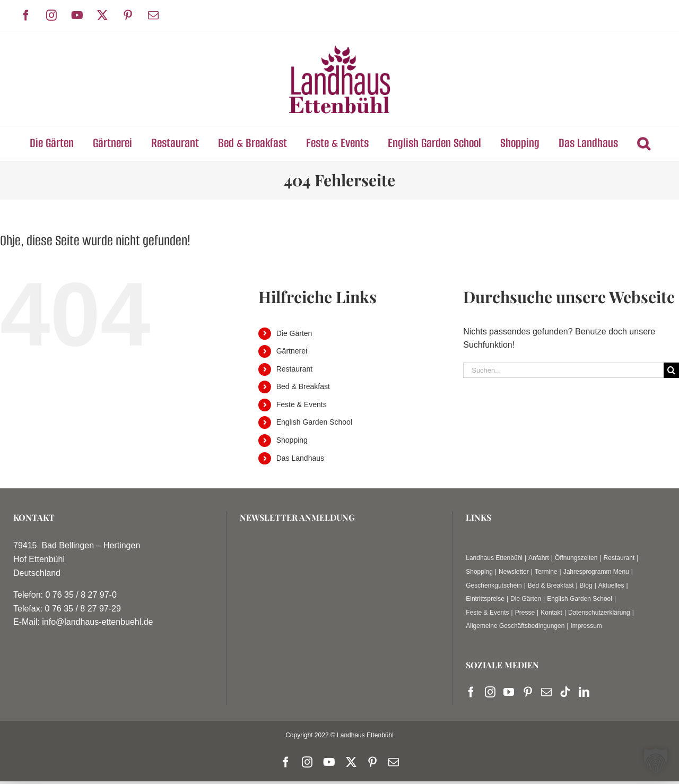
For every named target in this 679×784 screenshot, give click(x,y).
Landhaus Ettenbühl (494, 558)
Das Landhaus (300, 458)
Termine (546, 572)
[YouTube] (509, 692)
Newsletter (514, 572)
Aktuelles (611, 585)
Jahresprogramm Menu (596, 572)
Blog (586, 585)
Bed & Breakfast (303, 386)
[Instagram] (490, 692)
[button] (643, 144)
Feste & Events (302, 404)
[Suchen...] (563, 370)
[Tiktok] (565, 692)
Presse (525, 613)
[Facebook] (471, 692)
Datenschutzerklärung (599, 613)
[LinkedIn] (584, 692)
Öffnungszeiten (576, 558)
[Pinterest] (528, 692)
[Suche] (671, 370)
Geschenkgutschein (494, 585)
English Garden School (314, 422)
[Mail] (546, 692)
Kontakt (551, 613)
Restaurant (294, 369)
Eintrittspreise (485, 599)
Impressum (586, 626)
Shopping (292, 440)
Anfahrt (539, 558)
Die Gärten (294, 333)
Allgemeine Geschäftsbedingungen (515, 626)
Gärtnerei (292, 351)
